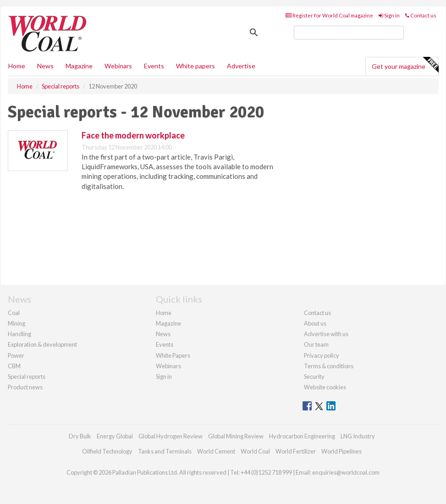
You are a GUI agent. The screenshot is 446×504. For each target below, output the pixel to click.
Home (17, 66)
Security (314, 377)
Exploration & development (42, 344)
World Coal (255, 451)
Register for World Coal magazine (329, 15)
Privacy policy (322, 355)
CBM (14, 366)
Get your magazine (405, 65)
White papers (195, 66)
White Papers (173, 355)
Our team (316, 344)
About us (315, 323)
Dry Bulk (80, 436)
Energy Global (115, 436)
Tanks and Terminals (165, 451)
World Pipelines (341, 451)
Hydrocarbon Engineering (302, 436)
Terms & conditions (329, 366)
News (163, 334)
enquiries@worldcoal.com (346, 472)
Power (16, 355)
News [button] (45, 66)
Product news (25, 387)
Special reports (27, 377)
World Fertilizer (296, 451)
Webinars (118, 66)
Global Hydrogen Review (171, 436)
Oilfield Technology (107, 451)
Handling (19, 334)
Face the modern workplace (133, 135)
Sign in (389, 15)
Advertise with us (326, 334)
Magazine (79, 66)
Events (154, 66)
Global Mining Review (236, 436)
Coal (14, 313)
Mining (17, 323)
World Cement (216, 451)
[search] (349, 33)
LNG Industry (358, 436)
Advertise (241, 66)
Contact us (421, 15)
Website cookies (325, 387)
